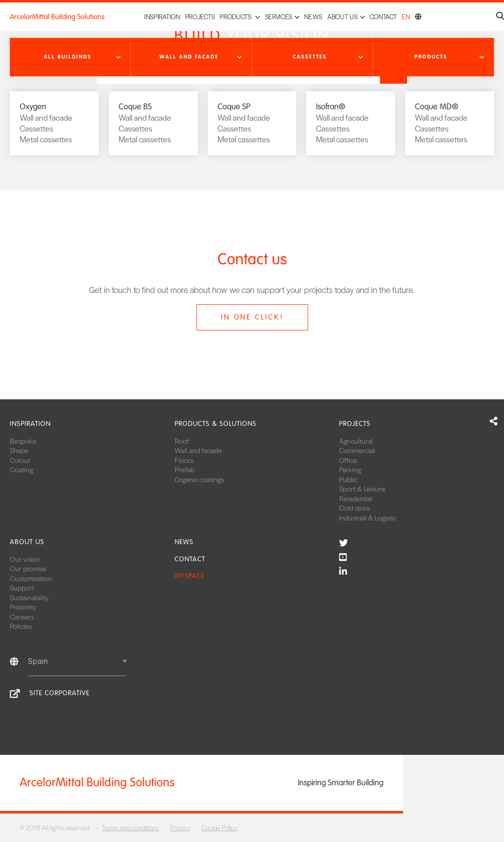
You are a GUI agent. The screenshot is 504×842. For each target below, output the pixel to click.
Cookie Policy (219, 827)
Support (22, 587)
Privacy (180, 827)
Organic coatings (199, 479)
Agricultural (356, 441)
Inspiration (162, 16)
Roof (182, 441)
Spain (77, 661)
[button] (70, 57)
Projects (200, 16)
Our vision (25, 559)
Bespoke (23, 441)
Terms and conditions (130, 827)
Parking (350, 469)
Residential (356, 498)
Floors (184, 460)
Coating (21, 469)
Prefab (185, 469)
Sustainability (29, 597)
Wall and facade (198, 450)
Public (348, 479)
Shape (19, 450)
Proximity (23, 607)
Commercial (357, 450)
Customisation (31, 578)
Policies (21, 626)
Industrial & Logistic (368, 518)
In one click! (252, 317)
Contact (383, 16)
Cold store (355, 508)
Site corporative (60, 693)
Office (348, 460)
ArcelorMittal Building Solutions (57, 17)
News (313, 16)
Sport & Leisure (362, 488)
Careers (22, 616)
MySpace (190, 576)
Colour (20, 460)
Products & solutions (216, 424)
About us (27, 542)
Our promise (28, 568)
